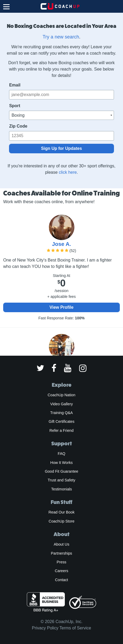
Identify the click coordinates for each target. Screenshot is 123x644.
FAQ (61, 454)
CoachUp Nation (61, 395)
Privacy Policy (45, 628)
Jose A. (61, 244)
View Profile (61, 307)
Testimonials (61, 489)
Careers (61, 571)
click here (68, 172)
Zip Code (18, 126)
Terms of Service (75, 628)
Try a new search (61, 37)
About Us (61, 544)
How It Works (61, 463)
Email (15, 85)
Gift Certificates (61, 421)
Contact (61, 580)
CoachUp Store (61, 521)
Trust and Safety (62, 480)
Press (61, 562)
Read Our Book (61, 512)
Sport (15, 106)
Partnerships (62, 553)
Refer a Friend (61, 430)
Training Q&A (61, 413)
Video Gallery (61, 404)
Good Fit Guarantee (62, 471)
